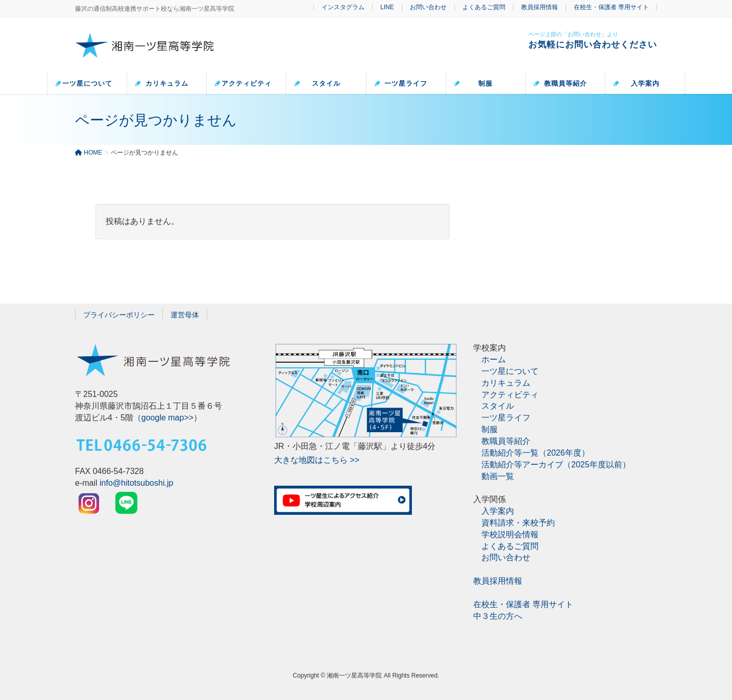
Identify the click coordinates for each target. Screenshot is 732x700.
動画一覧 (498, 476)
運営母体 (185, 315)
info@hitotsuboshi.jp (136, 483)
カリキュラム (506, 383)
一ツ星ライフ (506, 418)
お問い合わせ (428, 7)
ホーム (494, 359)
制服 (490, 429)
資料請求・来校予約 (518, 523)
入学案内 (498, 511)
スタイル (498, 406)
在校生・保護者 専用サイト (611, 7)
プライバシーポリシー (119, 315)
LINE (387, 7)
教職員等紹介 (506, 441)
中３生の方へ (498, 616)
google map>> (167, 418)
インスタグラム (343, 7)
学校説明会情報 (510, 534)
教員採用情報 (540, 7)
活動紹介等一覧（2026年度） (535, 453)
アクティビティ (510, 395)
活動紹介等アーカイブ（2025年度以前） (556, 465)
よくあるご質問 (484, 7)
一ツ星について (510, 371)
